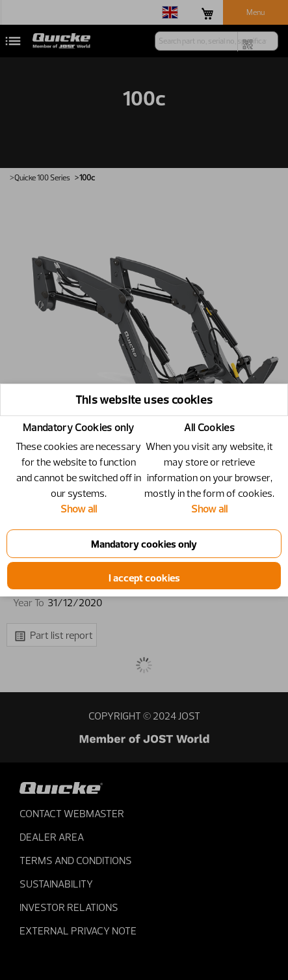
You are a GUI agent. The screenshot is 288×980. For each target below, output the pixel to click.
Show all (79, 509)
